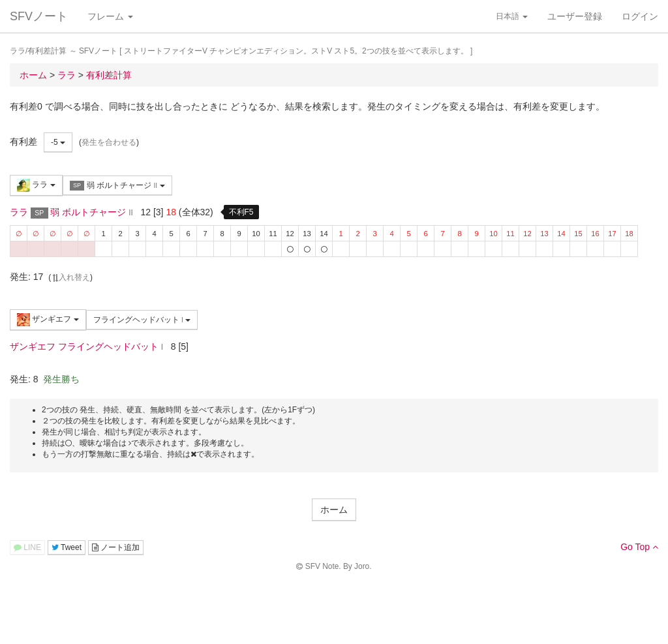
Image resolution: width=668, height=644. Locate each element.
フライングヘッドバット (142, 320)
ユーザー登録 (575, 16)
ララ (36, 185)
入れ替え (70, 277)
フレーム (110, 16)
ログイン (640, 16)
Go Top (639, 547)
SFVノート (39, 16)
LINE (27, 547)
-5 (58, 142)
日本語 (512, 16)
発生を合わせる (109, 142)
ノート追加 (116, 547)
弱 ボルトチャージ (117, 186)
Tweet (67, 547)
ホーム (334, 510)
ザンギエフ (48, 320)
